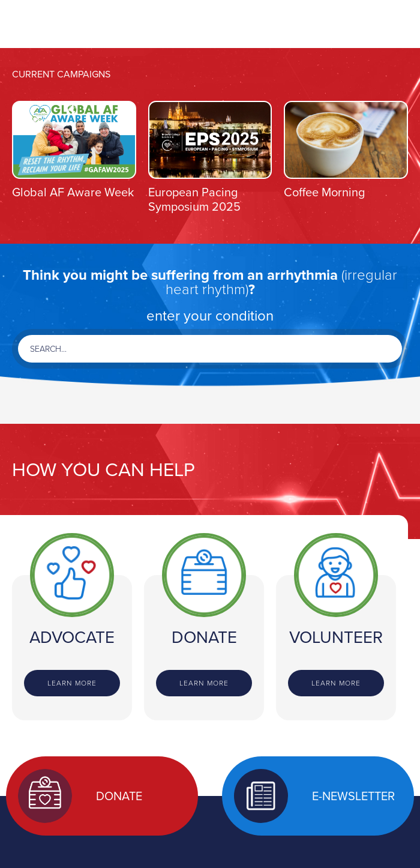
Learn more (72, 683)
